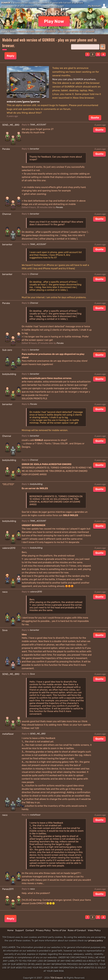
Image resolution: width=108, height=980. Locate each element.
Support (19, 930)
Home (4, 31)
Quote (95, 118)
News (13, 31)
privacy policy (96, 941)
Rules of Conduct (77, 930)
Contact (30, 930)
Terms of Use (59, 930)
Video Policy (94, 930)
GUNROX (6, 3)
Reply (10, 56)
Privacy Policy (43, 930)
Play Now (54, 21)
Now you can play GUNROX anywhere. (74, 79)
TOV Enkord (56, 978)
